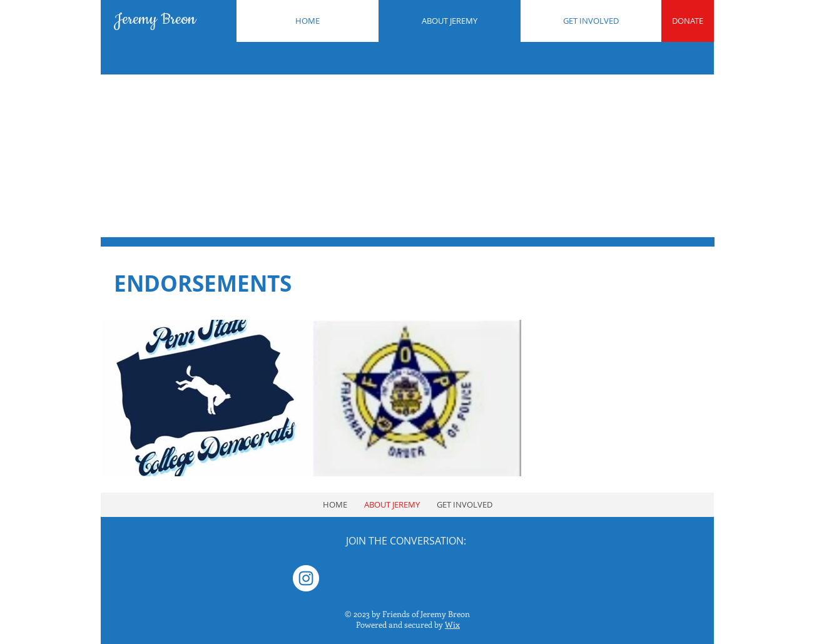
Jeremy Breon (155, 19)
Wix (452, 624)
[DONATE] (688, 21)
